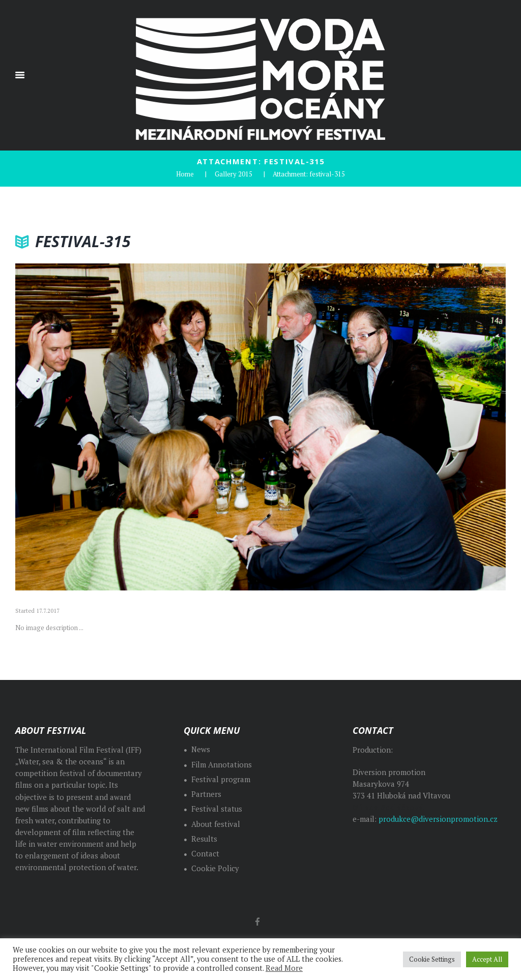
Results (204, 839)
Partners (206, 794)
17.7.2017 (48, 611)
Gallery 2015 (234, 174)
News (201, 749)
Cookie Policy (215, 868)
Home (185, 174)
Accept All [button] (487, 959)
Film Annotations (222, 765)
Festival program (221, 779)
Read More (284, 968)
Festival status (217, 809)
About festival (216, 824)
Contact (205, 854)
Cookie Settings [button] (432, 959)
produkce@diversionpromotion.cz (438, 819)
